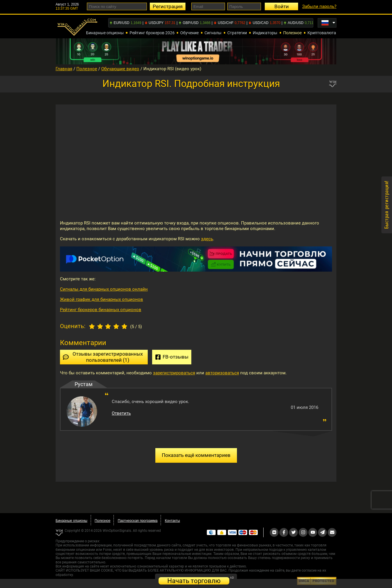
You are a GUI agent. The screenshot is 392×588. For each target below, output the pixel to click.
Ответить (121, 413)
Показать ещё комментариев (196, 455)
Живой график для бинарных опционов (102, 299)
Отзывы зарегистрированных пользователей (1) (103, 357)
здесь (207, 239)
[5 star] (124, 326)
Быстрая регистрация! (387, 205)
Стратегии (237, 33)
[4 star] (116, 326)
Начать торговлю (194, 581)
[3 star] (108, 326)
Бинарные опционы (105, 33)
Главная (64, 69)
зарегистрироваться (174, 373)
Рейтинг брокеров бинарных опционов (101, 310)
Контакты (172, 521)
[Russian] (327, 23)
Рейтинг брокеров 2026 (152, 33)
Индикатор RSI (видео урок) (172, 69)
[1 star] (92, 326)
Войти (282, 6)
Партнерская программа (137, 521)
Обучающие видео (120, 69)
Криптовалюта (322, 33)
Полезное (292, 33)
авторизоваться (222, 373)
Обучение (189, 33)
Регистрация (168, 6)
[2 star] (100, 326)
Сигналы (213, 33)
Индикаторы (265, 33)
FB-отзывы (172, 357)
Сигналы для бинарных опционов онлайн (104, 289)
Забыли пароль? (319, 6)
